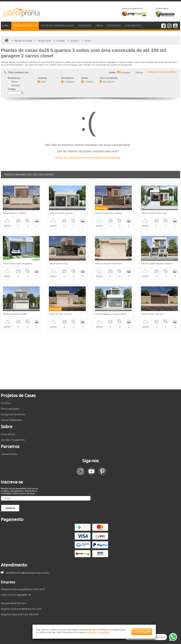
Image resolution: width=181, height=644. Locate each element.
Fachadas (124, 73)
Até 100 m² (107, 82)
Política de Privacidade (97, 632)
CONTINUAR (142, 632)
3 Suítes (87, 82)
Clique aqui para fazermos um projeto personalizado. (88, 158)
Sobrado (14, 85)
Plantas (138, 73)
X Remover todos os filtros (162, 72)
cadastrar (10, 508)
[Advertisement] (90, 360)
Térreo (13, 82)
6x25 (42, 82)
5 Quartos (68, 82)
